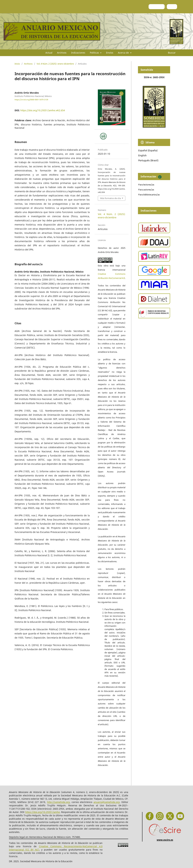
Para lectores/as (146, 185)
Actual (49, 53)
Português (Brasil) (148, 160)
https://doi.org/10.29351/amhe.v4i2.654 (43, 110)
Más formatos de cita (111, 198)
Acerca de (124, 53)
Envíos (110, 53)
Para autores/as (146, 190)
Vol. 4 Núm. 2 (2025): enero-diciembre (55, 64)
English (142, 155)
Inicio (17, 64)
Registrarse (157, 7)
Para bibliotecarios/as (149, 195)
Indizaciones (78, 53)
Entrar (172, 7)
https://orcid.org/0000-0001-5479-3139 (31, 100)
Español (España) (148, 150)
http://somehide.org (58, 802)
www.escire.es (165, 840)
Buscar (170, 53)
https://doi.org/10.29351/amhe (43, 812)
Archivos (62, 53)
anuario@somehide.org (107, 802)
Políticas (95, 53)
